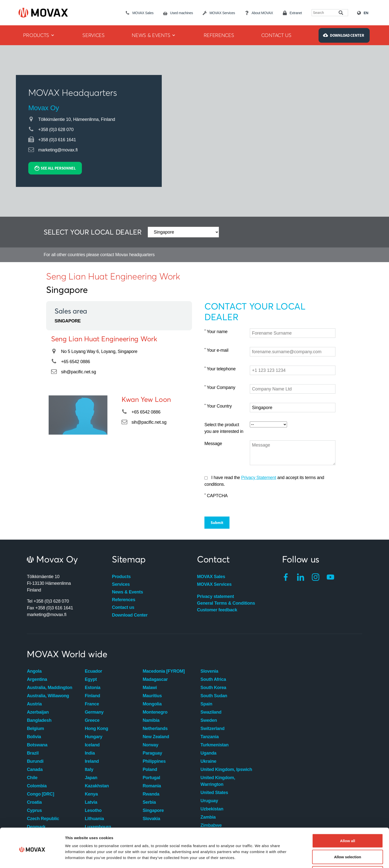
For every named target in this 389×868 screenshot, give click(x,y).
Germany (94, 712)
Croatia (34, 802)
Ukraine (208, 761)
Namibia (151, 720)
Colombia (37, 786)
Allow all (348, 822)
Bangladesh (39, 720)
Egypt (91, 679)
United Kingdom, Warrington (218, 781)
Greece (92, 720)
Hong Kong (97, 729)
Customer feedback (217, 610)
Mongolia (152, 704)
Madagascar (155, 679)
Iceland (92, 745)
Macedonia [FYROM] (164, 671)
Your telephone (220, 369)
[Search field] (325, 13)
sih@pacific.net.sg (79, 372)
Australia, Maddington (49, 688)
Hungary (94, 737)
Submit (217, 522)
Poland (150, 769)
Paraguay (152, 753)
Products (121, 577)
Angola (34, 671)
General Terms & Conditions (226, 603)
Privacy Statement (259, 478)
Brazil (33, 753)
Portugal (151, 778)
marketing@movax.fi (58, 150)
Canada (35, 769)
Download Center (130, 615)
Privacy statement (215, 596)
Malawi (150, 688)
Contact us (123, 607)
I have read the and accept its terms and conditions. (264, 481)
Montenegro (155, 712)
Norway (150, 745)
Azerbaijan (38, 712)
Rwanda (151, 794)
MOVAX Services (214, 584)
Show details (260, 855)
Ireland (92, 761)
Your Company (220, 387)
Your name (216, 331)
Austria (34, 704)
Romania (152, 786)
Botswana (37, 745)
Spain (206, 704)
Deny (348, 855)
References (124, 600)
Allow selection (347, 839)
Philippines (154, 761)
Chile (32, 778)
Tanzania (210, 737)
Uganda (208, 753)
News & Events (127, 592)
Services (121, 584)
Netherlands (155, 729)
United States (214, 793)
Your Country (218, 406)
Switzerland (212, 729)
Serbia (149, 802)
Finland (93, 696)
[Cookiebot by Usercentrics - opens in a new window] (32, 858)
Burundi (35, 761)
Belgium (35, 729)
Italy (89, 769)
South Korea (213, 688)
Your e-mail (216, 350)
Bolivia (34, 737)
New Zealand (156, 737)
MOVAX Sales (211, 577)
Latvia (91, 802)
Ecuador (94, 671)
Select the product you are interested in (224, 428)
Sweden (209, 720)
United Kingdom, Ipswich (226, 769)
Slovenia (209, 671)
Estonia (93, 688)
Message (213, 444)
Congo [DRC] (40, 794)
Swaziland (211, 712)
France (92, 704)
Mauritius (152, 696)
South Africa (213, 679)
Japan (91, 778)
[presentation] (288, 502)
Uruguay (209, 801)
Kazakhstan (97, 786)
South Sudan (214, 696)
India (90, 753)
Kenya (91, 794)
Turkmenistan (214, 745)
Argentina (37, 679)
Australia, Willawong (48, 696)
